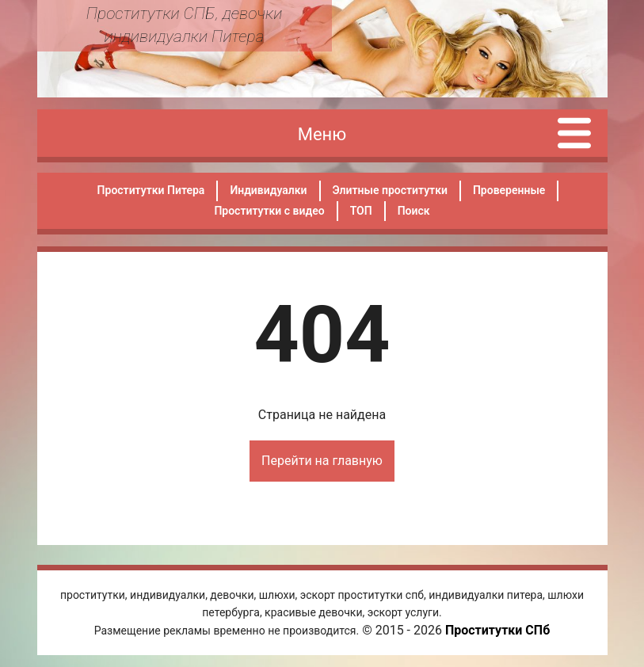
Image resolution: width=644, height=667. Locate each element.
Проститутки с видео (269, 211)
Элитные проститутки (390, 190)
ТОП (361, 211)
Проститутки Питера (151, 190)
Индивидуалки (268, 190)
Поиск (414, 211)
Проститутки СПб (497, 630)
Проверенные (509, 190)
